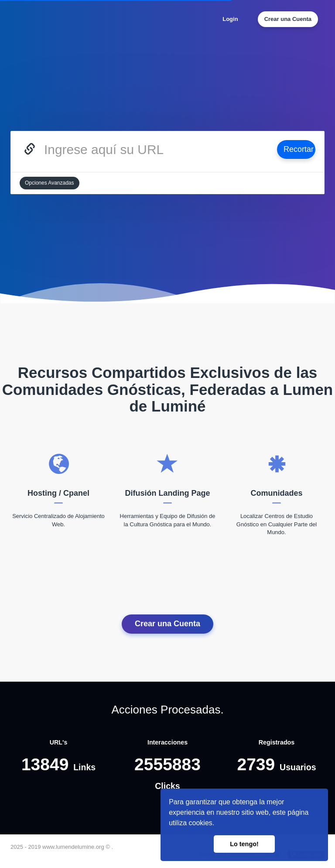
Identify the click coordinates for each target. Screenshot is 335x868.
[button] (218, 824)
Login (230, 19)
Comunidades (276, 493)
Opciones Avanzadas (50, 183)
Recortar (299, 149)
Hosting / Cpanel (58, 493)
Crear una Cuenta (288, 19)
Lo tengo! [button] (244, 844)
